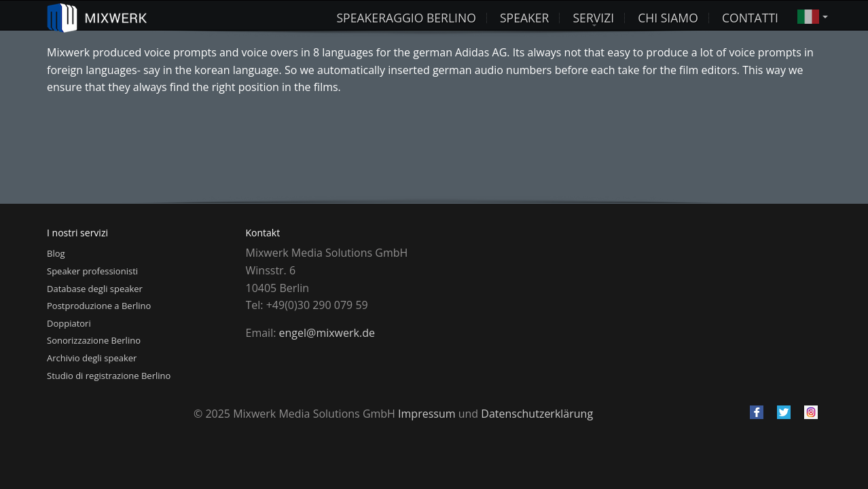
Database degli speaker (95, 289)
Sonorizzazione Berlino (94, 340)
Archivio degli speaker (92, 358)
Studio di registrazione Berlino (109, 376)
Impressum (427, 414)
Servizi (593, 16)
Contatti (750, 16)
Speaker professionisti (92, 271)
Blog (56, 253)
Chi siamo (668, 16)
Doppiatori (69, 323)
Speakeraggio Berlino (406, 16)
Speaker (525, 16)
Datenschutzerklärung (537, 414)
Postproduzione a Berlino (99, 306)
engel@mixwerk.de (327, 333)
